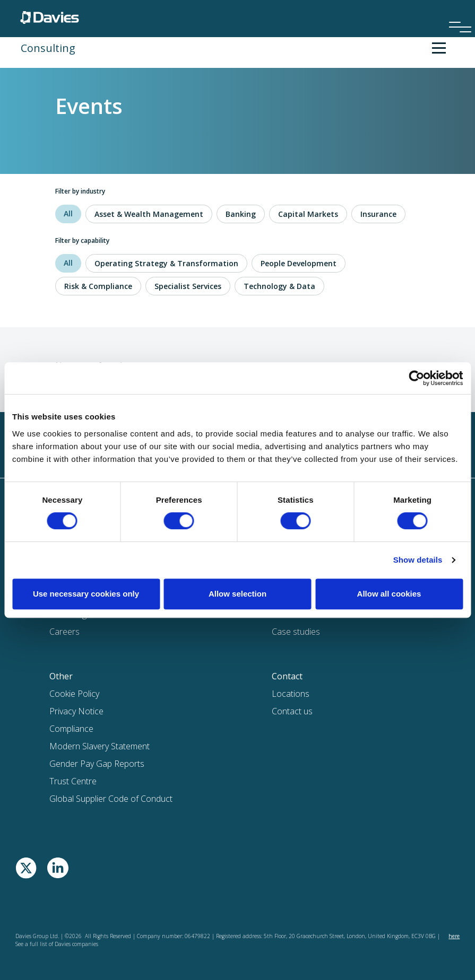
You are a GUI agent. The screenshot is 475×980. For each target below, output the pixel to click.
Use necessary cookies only (86, 594)
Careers (64, 632)
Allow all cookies (389, 594)
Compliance (71, 729)
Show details (418, 560)
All (68, 213)
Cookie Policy (74, 694)
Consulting (48, 48)
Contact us (292, 711)
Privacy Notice (76, 711)
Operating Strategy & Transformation (166, 263)
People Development (299, 263)
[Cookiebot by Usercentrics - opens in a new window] (416, 378)
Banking (241, 214)
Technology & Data (279, 286)
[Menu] (456, 13)
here (454, 936)
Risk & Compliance (98, 286)
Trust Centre (73, 781)
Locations (291, 694)
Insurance (378, 214)
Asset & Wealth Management (149, 214)
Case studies (296, 632)
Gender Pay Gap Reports (97, 764)
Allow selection (238, 594)
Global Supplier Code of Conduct (111, 799)
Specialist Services (188, 286)
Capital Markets (308, 214)
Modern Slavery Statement (100, 746)
